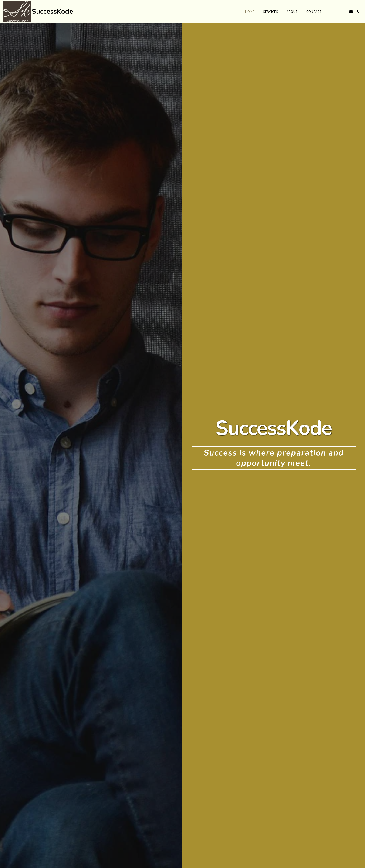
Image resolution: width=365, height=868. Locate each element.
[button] (330, 12)
